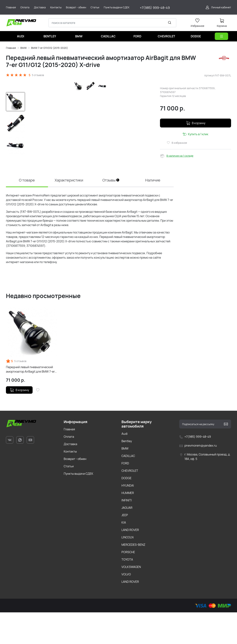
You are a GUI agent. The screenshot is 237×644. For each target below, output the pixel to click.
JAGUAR (127, 539)
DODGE (126, 510)
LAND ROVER (130, 561)
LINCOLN (127, 569)
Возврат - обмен (75, 490)
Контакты (70, 483)
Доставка (70, 476)
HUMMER (128, 524)
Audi (125, 465)
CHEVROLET (130, 502)
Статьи (69, 498)
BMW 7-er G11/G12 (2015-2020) (50, 48)
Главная (11, 48)
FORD (125, 495)
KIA (124, 554)
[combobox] (112, 23)
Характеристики (69, 212)
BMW (24, 48)
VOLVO (126, 606)
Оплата (69, 468)
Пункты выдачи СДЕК (79, 505)
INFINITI (127, 532)
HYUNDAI (128, 517)
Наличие (153, 212)
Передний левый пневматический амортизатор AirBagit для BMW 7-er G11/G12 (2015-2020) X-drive (30, 401)
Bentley (127, 473)
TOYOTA (127, 591)
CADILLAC (128, 487)
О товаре (27, 212)
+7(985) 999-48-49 (155, 8)
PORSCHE (128, 584)
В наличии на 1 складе (180, 156)
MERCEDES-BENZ (133, 576)
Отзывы (111, 212)
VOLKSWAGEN (131, 598)
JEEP (125, 547)
